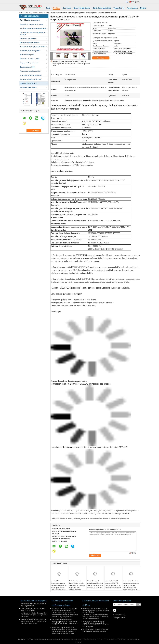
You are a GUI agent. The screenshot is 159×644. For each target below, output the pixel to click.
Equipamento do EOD (27, 67)
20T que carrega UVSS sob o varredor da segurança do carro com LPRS (64, 609)
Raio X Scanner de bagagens (30, 20)
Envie (139, 604)
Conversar (102, 58)
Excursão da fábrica (82, 8)
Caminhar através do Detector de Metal (33, 28)
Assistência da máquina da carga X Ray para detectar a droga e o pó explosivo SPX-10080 (34, 615)
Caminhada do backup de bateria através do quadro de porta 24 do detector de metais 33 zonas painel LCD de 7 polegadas (96, 624)
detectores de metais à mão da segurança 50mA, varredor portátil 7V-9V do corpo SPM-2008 (72, 64)
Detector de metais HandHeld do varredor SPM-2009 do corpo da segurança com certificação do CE (77, 585)
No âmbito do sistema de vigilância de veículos (33, 33)
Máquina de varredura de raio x (31, 71)
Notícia (143, 8)
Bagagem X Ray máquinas (29, 63)
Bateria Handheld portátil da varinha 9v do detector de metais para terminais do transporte (95, 584)
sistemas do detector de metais (92, 519)
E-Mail (115, 615)
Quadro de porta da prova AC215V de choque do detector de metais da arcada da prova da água (96, 610)
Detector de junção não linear (30, 42)
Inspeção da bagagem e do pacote (32, 24)
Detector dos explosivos (28, 38)
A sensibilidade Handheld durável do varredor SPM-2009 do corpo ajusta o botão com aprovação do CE (59, 585)
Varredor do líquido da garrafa (30, 51)
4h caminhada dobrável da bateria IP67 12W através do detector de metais (96, 630)
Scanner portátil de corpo (41, 13)
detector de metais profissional (70, 519)
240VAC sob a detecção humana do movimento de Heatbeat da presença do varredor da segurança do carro (65, 615)
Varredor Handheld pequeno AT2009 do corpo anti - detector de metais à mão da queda (113, 584)
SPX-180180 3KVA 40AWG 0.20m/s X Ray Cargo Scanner (33, 605)
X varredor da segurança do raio (31, 75)
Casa (48, 8)
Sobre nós (67, 8)
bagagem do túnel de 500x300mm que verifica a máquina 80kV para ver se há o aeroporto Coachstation (34, 621)
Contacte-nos (119, 8)
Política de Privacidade (26, 639)
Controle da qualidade (102, 8)
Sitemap (122, 615)
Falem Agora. (132, 8)
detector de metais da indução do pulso (116, 519)
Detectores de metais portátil (30, 59)
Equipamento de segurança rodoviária (33, 47)
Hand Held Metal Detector (29, 87)
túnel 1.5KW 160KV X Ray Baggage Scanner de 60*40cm (33, 609)
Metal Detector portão (27, 55)
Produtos (56, 8)
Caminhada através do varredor (31, 79)
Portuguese (136, 2)
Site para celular (119, 618)
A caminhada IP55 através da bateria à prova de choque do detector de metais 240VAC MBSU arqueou (95, 617)
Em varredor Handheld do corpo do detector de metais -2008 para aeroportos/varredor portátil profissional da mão (131, 587)
